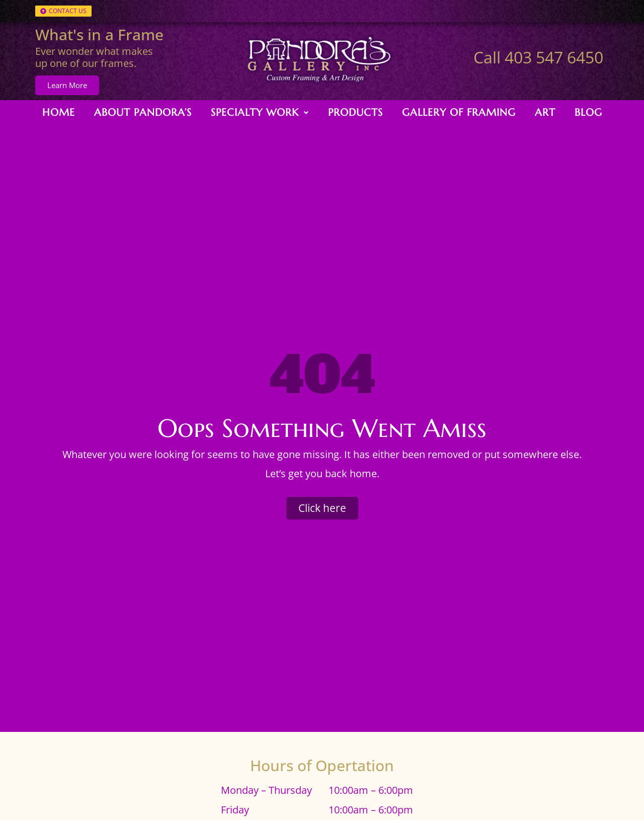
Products (355, 110)
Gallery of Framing (459, 110)
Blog (588, 110)
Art (545, 110)
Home (59, 110)
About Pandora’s (143, 110)
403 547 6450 (554, 57)
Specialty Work (260, 110)
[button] (260, 111)
